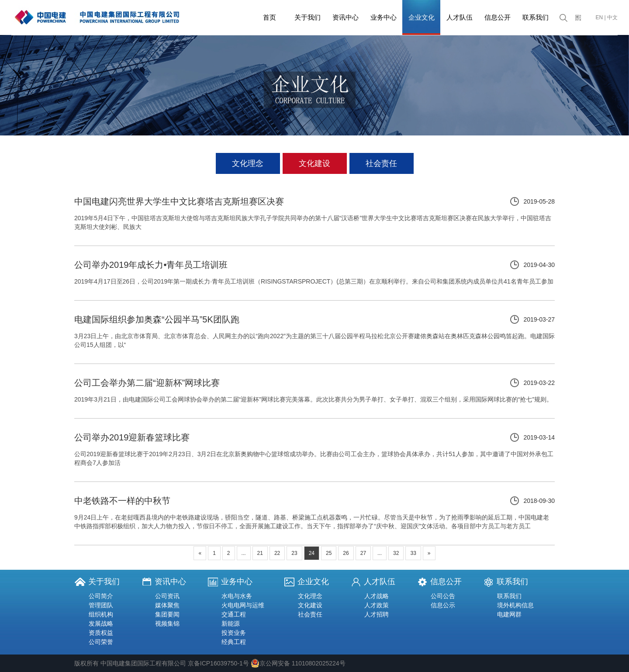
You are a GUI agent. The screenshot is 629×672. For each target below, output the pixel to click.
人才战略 (377, 596)
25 (329, 553)
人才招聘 (377, 614)
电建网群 (509, 614)
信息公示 (443, 605)
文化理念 (248, 163)
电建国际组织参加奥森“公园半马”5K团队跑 (157, 319)
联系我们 (536, 17)
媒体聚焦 (167, 605)
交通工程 (234, 614)
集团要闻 (167, 614)
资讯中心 (346, 17)
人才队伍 (460, 17)
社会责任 (381, 163)
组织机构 (101, 614)
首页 (270, 17)
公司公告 (443, 596)
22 (277, 553)
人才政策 (377, 605)
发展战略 (101, 624)
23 (294, 553)
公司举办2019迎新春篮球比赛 (132, 437)
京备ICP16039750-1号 (218, 663)
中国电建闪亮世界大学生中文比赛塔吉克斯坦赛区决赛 (179, 201)
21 (260, 553)
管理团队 (101, 605)
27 (363, 553)
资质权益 (101, 633)
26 (346, 553)
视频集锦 (167, 624)
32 (396, 553)
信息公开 (498, 17)
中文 (612, 17)
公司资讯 (167, 596)
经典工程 (234, 642)
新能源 (231, 624)
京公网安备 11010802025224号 (298, 663)
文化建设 (314, 163)
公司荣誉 (101, 642)
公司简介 (101, 596)
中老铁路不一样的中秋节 (122, 501)
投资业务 (234, 633)
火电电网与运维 (243, 605)
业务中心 (384, 17)
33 (413, 553)
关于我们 (308, 17)
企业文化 (422, 17)
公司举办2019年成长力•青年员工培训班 (151, 265)
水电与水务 (237, 596)
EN (600, 17)
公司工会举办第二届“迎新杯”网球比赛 (147, 383)
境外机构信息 (515, 605)
